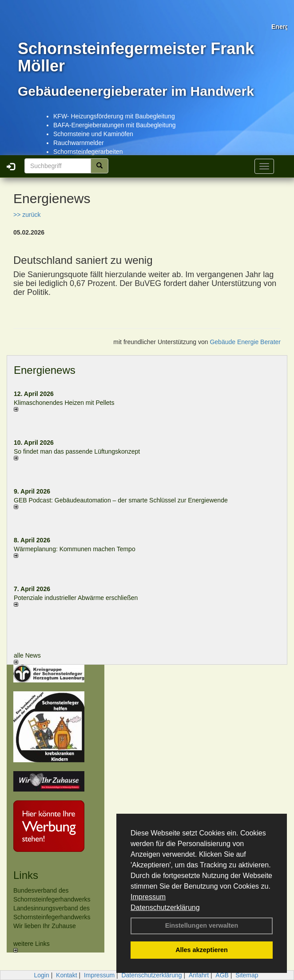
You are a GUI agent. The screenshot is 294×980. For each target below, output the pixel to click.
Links (26, 875)
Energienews (45, 370)
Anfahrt (199, 975)
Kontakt (66, 975)
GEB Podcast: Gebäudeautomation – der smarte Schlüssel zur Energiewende (122, 500)
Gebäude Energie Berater (245, 342)
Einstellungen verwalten (202, 925)
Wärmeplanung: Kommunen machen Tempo (75, 549)
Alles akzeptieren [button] (202, 950)
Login (41, 975)
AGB (222, 975)
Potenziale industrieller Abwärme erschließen (76, 598)
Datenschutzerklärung (165, 907)
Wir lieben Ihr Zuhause (45, 926)
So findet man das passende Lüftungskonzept (77, 451)
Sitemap (247, 975)
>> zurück (27, 215)
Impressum (148, 897)
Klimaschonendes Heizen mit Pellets (64, 403)
